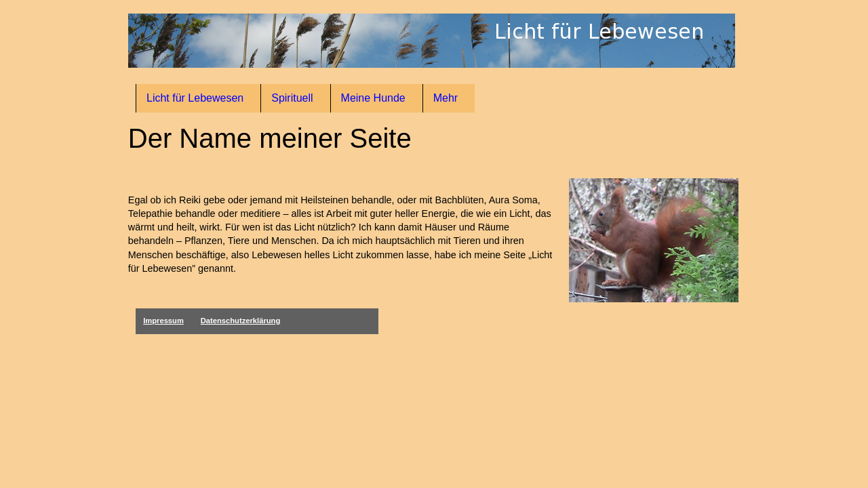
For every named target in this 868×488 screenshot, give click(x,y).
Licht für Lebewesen (195, 98)
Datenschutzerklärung (241, 321)
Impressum (163, 321)
